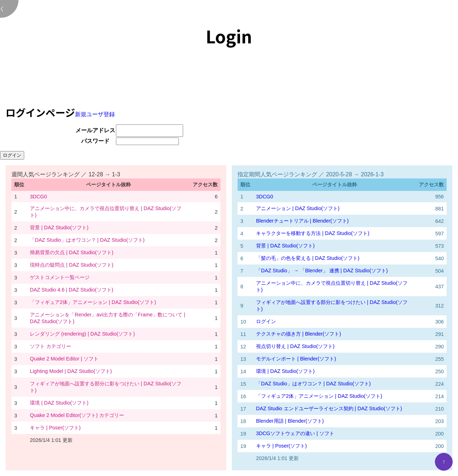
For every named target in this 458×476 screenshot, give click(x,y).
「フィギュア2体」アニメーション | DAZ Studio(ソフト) (93, 302)
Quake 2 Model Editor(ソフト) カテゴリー (77, 415)
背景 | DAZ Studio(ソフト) (59, 228)
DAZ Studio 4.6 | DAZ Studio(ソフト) (72, 290)
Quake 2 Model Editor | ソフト (64, 359)
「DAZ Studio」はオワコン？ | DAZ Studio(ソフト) (87, 240)
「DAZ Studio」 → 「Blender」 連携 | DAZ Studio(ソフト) (322, 271)
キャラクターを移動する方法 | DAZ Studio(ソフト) (313, 233)
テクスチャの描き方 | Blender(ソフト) (299, 334)
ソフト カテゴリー (50, 346)
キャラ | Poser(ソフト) (55, 428)
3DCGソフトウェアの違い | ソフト (295, 433)
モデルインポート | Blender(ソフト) (296, 359)
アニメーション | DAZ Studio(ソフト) (298, 208)
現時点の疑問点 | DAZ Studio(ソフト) (72, 265)
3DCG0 (38, 197)
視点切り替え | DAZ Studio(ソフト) (295, 346)
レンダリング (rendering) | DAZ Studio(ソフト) (82, 334)
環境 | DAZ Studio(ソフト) (59, 403)
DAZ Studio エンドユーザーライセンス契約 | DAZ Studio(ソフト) (329, 408)
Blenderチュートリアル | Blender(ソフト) (302, 221)
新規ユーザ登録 (95, 114)
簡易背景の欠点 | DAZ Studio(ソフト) (72, 252)
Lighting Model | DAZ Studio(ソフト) (71, 371)
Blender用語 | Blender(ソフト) (290, 421)
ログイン (266, 321)
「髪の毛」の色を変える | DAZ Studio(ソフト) (308, 258)
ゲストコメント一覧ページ (60, 277)
